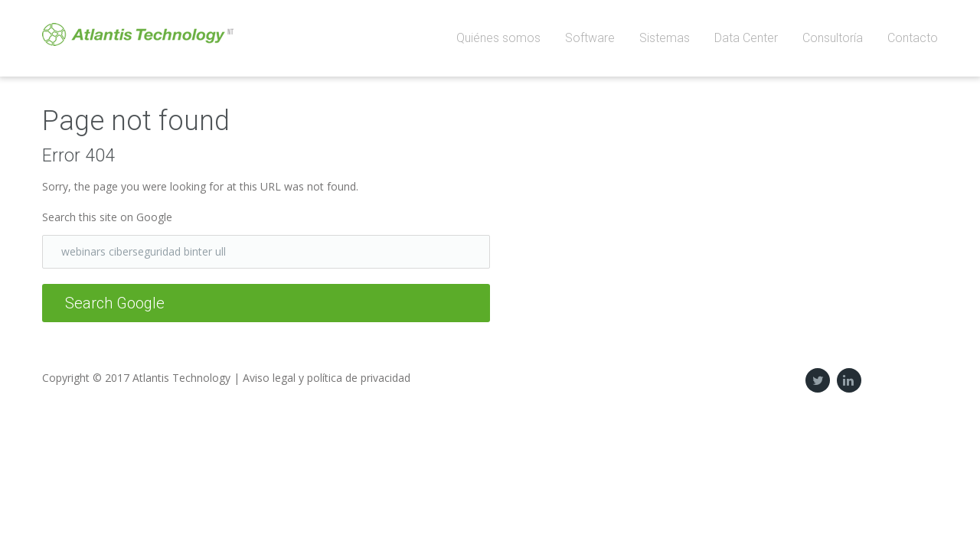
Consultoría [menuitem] (833, 38)
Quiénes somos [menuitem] (498, 38)
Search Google (115, 303)
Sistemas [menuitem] (665, 38)
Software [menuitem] (590, 38)
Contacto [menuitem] (913, 38)
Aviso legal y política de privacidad (327, 378)
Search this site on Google (107, 217)
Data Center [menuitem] (746, 38)
